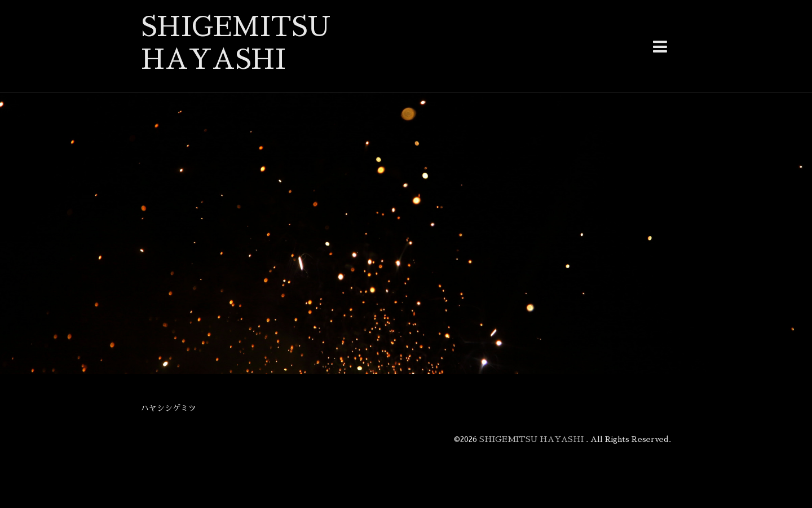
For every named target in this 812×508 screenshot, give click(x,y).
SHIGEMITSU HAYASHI (533, 439)
